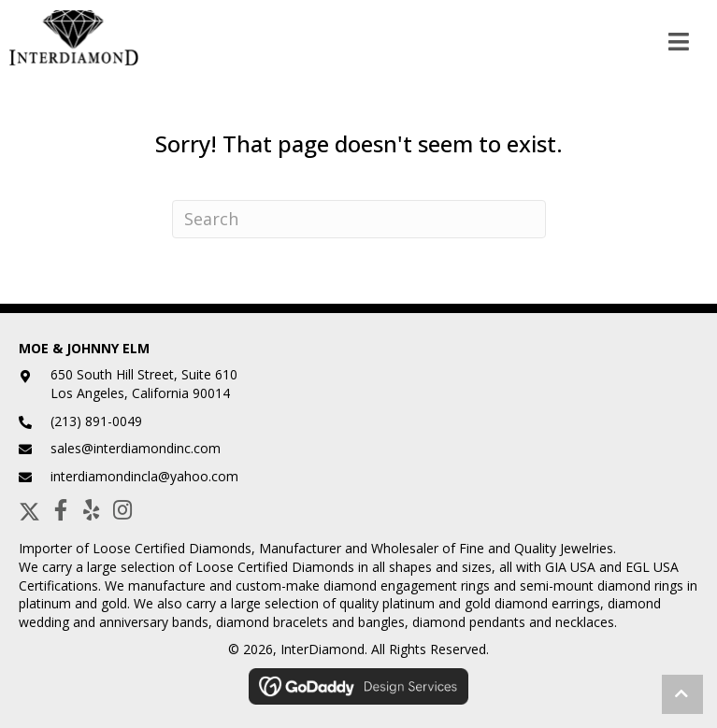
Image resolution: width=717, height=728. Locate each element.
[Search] (359, 219)
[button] (29, 510)
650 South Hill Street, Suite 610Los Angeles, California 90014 (144, 384)
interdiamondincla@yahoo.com (144, 476)
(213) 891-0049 (96, 421)
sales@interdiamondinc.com (136, 448)
